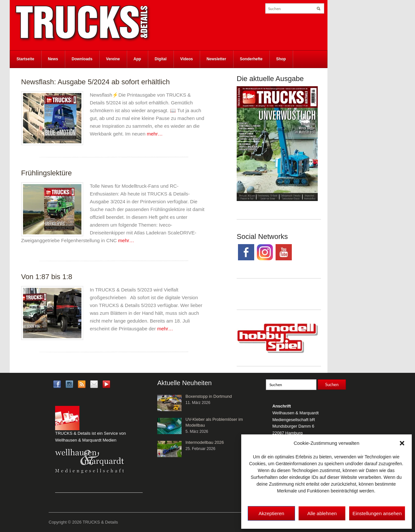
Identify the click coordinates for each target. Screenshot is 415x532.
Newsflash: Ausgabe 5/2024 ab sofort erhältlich (95, 82)
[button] (402, 443)
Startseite (25, 59)
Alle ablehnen (322, 513)
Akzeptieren (271, 513)
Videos (187, 59)
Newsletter (216, 59)
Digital (161, 59)
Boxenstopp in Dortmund (209, 396)
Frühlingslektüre (47, 173)
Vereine (113, 59)
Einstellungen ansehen (377, 513)
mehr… (155, 134)
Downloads (82, 59)
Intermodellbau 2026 (205, 442)
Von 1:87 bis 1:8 (47, 277)
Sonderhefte (251, 59)
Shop (281, 59)
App (137, 59)
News (53, 59)
